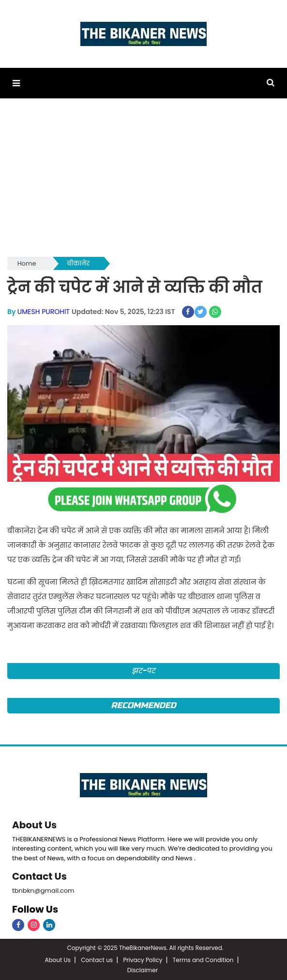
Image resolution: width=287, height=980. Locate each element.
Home (27, 263)
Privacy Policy (143, 960)
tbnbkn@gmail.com (43, 891)
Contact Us (39, 876)
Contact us (97, 960)
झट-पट (143, 671)
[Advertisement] (143, 182)
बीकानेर (79, 263)
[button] (16, 83)
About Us (34, 825)
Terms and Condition (203, 960)
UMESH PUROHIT (44, 312)
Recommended (143, 705)
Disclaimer (143, 970)
